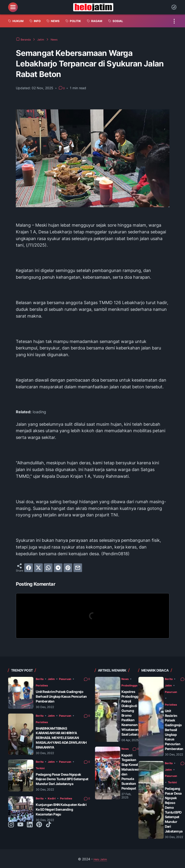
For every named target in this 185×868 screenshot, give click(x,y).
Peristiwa (47, 685)
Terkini (45, 768)
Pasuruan (71, 679)
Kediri (54, 803)
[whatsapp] (48, 568)
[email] (78, 568)
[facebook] (29, 568)
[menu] (13, 7)
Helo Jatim (100, 853)
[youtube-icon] (20, 830)
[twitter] (38, 568)
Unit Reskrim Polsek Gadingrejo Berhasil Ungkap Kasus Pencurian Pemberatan (63, 696)
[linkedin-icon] (30, 830)
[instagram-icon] (11, 830)
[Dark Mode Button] (174, 7)
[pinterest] (68, 568)
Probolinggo (132, 685)
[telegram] (58, 568)
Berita (41, 679)
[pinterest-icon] (39, 830)
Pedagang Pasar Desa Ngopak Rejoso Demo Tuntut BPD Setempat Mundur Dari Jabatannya (60, 781)
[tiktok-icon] (48, 830)
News (126, 679)
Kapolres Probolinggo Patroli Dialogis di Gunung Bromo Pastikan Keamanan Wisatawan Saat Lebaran (135, 708)
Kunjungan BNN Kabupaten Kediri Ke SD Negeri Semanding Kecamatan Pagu (62, 814)
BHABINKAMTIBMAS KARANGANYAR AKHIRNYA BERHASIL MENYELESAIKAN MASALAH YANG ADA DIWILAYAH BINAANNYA (59, 738)
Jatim (54, 679)
